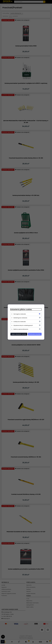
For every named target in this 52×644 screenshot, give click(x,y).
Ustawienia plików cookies (21, 309)
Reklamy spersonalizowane (21, 329)
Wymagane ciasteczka (20, 314)
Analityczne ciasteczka (20, 322)
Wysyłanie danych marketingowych (23, 325)
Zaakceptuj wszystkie (35, 334)
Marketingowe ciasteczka (20, 318)
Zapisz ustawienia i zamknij (19, 334)
